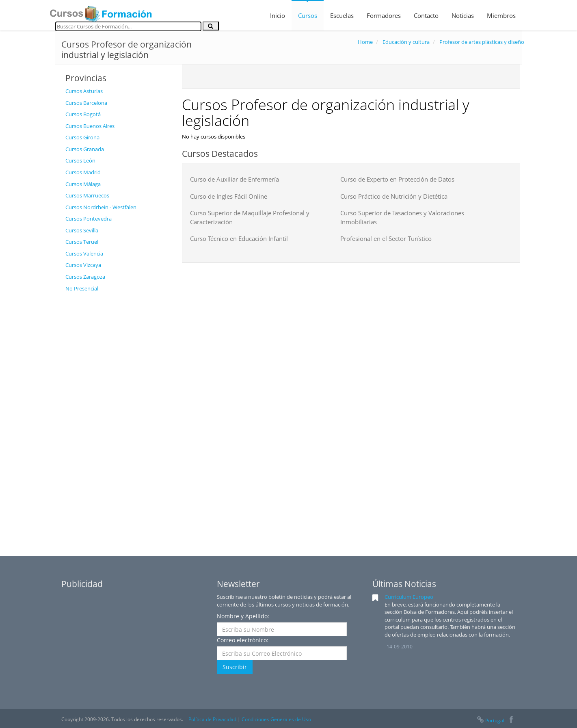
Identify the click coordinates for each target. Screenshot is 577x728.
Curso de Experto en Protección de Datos (397, 179)
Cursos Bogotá (83, 114)
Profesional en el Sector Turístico (386, 238)
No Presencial (82, 288)
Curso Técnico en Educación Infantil (239, 238)
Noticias (463, 15)
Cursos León (80, 160)
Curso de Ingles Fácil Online (229, 196)
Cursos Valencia (84, 253)
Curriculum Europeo (409, 597)
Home (365, 42)
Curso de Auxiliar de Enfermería (234, 179)
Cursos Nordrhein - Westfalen (101, 207)
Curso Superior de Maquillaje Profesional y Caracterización (250, 217)
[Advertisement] (117, 418)
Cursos (308, 15)
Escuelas (342, 15)
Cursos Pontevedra (89, 219)
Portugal (490, 720)
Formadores (384, 15)
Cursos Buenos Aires (90, 126)
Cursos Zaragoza (85, 277)
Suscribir (235, 667)
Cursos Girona (82, 137)
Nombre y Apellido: (243, 616)
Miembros (501, 15)
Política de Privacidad (212, 719)
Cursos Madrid (83, 172)
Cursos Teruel (82, 242)
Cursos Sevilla (82, 230)
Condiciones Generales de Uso (276, 719)
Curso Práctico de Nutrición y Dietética (394, 196)
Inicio (278, 15)
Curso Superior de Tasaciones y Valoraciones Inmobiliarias (402, 217)
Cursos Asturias (84, 91)
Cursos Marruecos (87, 195)
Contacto (426, 15)
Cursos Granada (85, 149)
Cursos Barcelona (86, 103)
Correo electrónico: (243, 640)
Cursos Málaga (83, 184)
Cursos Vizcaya (83, 265)
